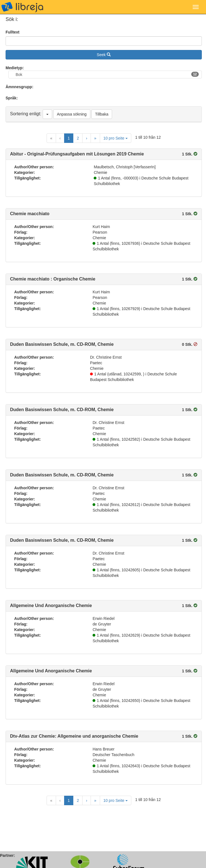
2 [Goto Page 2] (78, 138)
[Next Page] (87, 138)
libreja (22, 7)
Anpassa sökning (72, 114)
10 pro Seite (116, 138)
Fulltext (13, 32)
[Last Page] (95, 138)
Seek (104, 55)
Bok (107, 74)
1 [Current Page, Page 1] (69, 138)
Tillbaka (102, 114)
